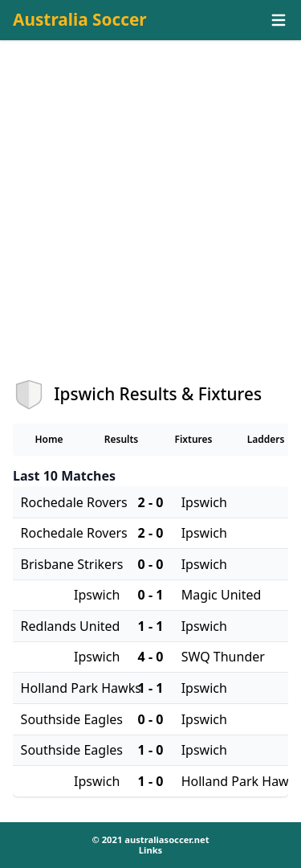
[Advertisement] (150, 224)
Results (122, 439)
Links (150, 850)
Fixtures (193, 439)
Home (49, 439)
